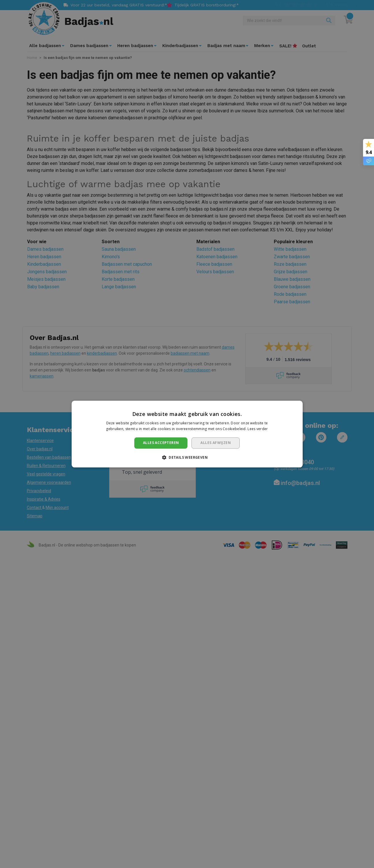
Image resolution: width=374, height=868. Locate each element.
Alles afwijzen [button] (216, 443)
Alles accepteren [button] (161, 443)
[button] (187, 457)
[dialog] (187, 434)
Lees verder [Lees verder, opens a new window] (258, 429)
